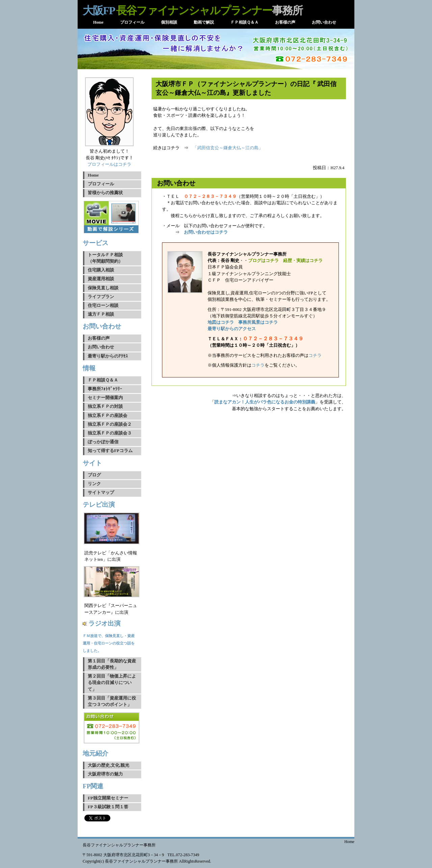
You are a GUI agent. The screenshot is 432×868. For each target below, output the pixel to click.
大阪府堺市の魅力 (105, 774)
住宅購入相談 (101, 270)
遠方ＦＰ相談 (101, 314)
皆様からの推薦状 (105, 193)
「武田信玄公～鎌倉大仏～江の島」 (228, 148)
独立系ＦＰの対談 (105, 406)
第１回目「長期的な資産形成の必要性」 (112, 664)
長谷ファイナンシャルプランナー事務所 (119, 845)
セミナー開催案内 (105, 398)
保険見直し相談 (103, 288)
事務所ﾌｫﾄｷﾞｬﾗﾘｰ (105, 389)
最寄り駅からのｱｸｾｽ (108, 356)
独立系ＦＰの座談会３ (110, 433)
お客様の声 (99, 338)
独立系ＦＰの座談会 (107, 416)
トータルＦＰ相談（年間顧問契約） (105, 258)
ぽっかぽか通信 (103, 442)
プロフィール (101, 184)
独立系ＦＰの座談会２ (110, 424)
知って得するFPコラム (110, 451)
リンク (94, 484)
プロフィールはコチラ (109, 164)
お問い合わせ (101, 347)
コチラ (315, 356)
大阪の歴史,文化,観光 (109, 765)
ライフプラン (101, 297)
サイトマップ (101, 493)
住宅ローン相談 (103, 306)
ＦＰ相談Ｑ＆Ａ (103, 380)
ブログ (94, 475)
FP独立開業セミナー (108, 798)
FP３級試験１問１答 (108, 807)
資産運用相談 (101, 279)
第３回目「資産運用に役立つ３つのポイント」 (112, 701)
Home (93, 175)
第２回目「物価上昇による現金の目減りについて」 (112, 683)
